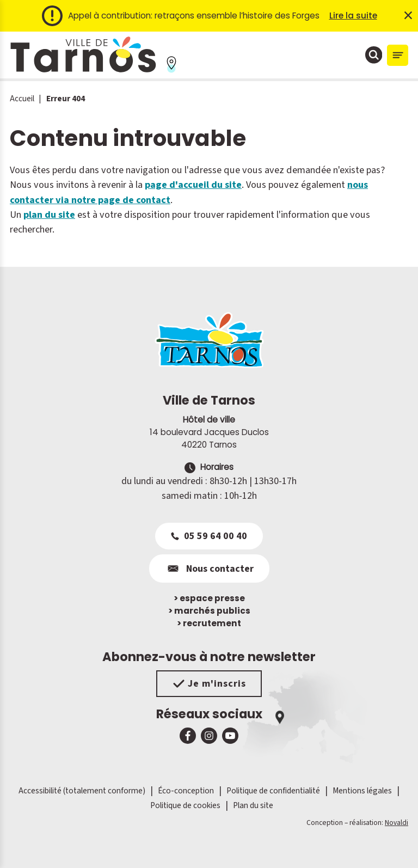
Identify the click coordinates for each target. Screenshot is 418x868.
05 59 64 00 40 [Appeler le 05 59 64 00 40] (209, 536)
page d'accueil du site (193, 185)
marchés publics (209, 611)
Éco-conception (186, 791)
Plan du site (253, 805)
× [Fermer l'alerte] (408, 16)
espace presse (209, 598)
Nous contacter (209, 569)
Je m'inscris (209, 684)
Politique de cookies (185, 805)
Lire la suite (353, 16)
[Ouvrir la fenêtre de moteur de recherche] (374, 55)
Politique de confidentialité (273, 791)
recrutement (209, 623)
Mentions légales (362, 791)
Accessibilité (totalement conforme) (82, 791)
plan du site (49, 215)
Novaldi (397, 823)
